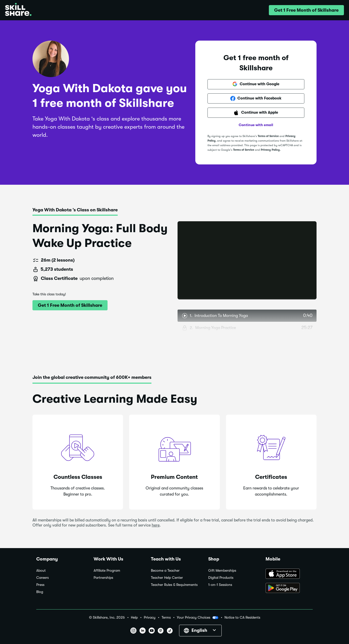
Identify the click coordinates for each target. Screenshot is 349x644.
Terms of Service (268, 136)
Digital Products (221, 578)
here (156, 525)
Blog (40, 592)
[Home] (18, 10)
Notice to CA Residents (242, 617)
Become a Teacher (165, 571)
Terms (166, 617)
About (41, 571)
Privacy (150, 617)
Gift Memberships (222, 571)
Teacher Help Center (167, 578)
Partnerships (103, 578)
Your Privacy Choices (198, 618)
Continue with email (256, 125)
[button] (306, 10)
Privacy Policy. (271, 150)
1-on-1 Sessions (220, 585)
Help (134, 617)
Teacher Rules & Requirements (174, 585)
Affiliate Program (107, 571)
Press (40, 585)
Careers (42, 578)
